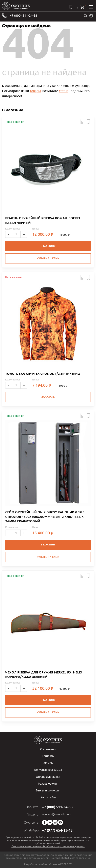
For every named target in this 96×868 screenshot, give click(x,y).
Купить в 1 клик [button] (48, 258)
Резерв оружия (48, 783)
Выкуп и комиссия (48, 790)
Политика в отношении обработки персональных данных (48, 846)
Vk (50, 822)
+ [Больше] (24, 234)
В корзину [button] (48, 246)
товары (35, 91)
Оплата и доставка (48, 777)
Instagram (55, 822)
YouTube (60, 822)
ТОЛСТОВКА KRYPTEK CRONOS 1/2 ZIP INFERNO (43, 374)
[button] (81, 122)
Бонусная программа (48, 770)
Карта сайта (48, 797)
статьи (64, 91)
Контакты (48, 756)
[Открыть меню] (91, 7)
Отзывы (48, 763)
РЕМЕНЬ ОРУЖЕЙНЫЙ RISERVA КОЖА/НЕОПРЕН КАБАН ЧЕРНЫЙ (43, 220)
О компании (48, 749)
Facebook (45, 822)
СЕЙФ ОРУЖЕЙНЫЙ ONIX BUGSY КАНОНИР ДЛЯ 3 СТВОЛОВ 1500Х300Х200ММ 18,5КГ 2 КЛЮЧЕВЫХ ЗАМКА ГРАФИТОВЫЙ (45, 517)
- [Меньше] (9, 234)
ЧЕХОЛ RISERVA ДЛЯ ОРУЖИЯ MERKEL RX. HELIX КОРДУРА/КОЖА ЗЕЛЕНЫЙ (44, 675)
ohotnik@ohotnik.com (57, 814)
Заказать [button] (48, 397)
